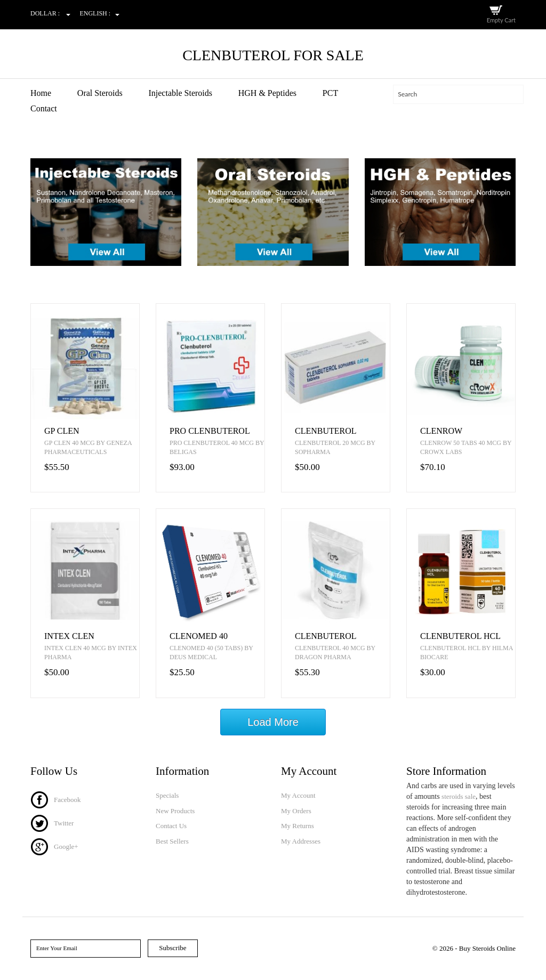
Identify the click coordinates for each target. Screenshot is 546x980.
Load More (273, 722)
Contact (44, 108)
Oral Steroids (100, 93)
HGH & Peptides (267, 93)
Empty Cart (501, 20)
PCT (330, 93)
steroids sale (459, 796)
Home (41, 93)
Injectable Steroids (180, 93)
